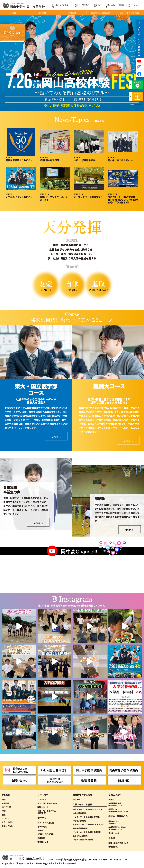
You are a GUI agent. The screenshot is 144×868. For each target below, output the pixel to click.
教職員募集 (113, 847)
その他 (112, 838)
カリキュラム (43, 800)
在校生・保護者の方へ (119, 816)
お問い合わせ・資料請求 (115, 6)
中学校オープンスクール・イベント (87, 809)
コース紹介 (43, 795)
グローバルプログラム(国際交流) (47, 812)
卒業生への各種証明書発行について (118, 810)
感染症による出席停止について (116, 822)
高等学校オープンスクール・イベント (88, 825)
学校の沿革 (6, 807)
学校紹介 (6, 795)
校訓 (4, 800)
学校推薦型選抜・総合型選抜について (117, 804)
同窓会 (111, 800)
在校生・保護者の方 (82, 6)
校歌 (4, 811)
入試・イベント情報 (82, 804)
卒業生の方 (97, 6)
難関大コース (43, 807)
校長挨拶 (5, 803)
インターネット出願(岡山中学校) (86, 817)
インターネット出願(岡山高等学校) (87, 832)
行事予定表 (42, 827)
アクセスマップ (134, 6)
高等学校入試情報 (80, 836)
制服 (4, 815)
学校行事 (41, 838)
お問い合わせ (7, 826)
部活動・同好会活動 (46, 834)
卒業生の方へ (115, 795)
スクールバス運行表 (46, 823)
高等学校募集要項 (80, 828)
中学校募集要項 (79, 813)
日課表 (40, 830)
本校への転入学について (118, 843)
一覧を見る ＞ (100, 121)
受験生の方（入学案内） (60, 6)
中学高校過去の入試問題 (83, 840)
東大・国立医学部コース (47, 803)
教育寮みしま (43, 842)
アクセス (5, 818)
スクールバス (7, 822)
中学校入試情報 (79, 821)
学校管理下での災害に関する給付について (118, 828)
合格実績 (76, 800)
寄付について (114, 833)
